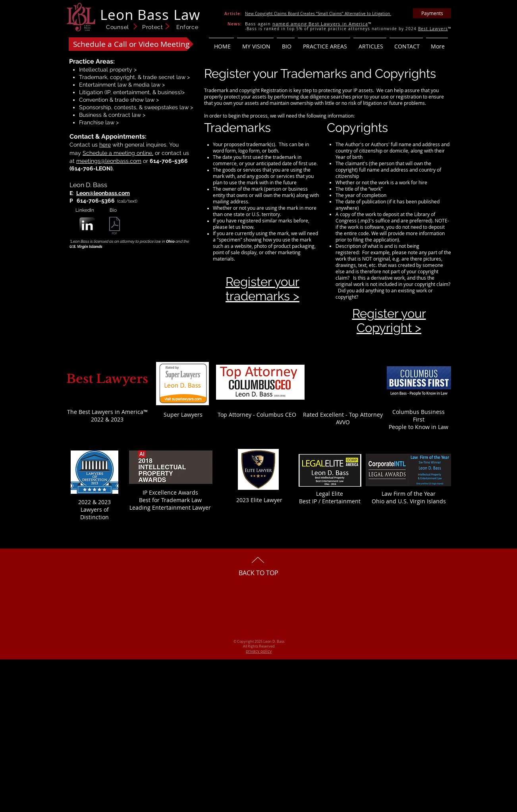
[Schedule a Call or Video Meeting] (131, 44)
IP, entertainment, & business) (144, 92)
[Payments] (432, 13)
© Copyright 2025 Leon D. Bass (259, 642)
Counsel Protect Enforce (152, 27)
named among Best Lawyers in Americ (319, 24)
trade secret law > (166, 77)
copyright (122, 77)
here (105, 145)
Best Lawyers (433, 29)
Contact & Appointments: (108, 136)
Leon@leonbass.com (103, 193)
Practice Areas (91, 61)
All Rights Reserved (259, 646)
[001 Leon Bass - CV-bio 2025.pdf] (115, 227)
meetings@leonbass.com (109, 161)
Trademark (93, 77)
